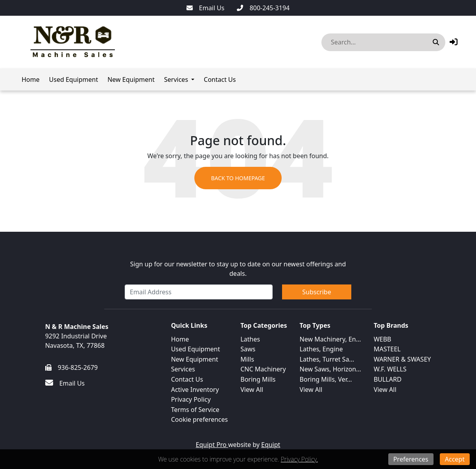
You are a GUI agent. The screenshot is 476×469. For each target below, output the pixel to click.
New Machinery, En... (330, 339)
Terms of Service (195, 410)
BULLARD (388, 379)
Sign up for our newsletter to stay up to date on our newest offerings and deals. (238, 269)
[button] (454, 42)
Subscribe (316, 292)
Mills (247, 359)
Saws (248, 349)
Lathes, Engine (321, 349)
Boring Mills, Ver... (326, 379)
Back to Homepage (238, 178)
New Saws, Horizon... (330, 369)
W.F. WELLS (390, 369)
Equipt (271, 445)
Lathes (250, 339)
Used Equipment (74, 79)
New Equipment (131, 79)
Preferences (411, 459)
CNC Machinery (263, 369)
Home (31, 79)
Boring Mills (258, 379)
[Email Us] (206, 8)
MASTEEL (387, 349)
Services (176, 79)
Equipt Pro (212, 445)
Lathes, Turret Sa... (327, 359)
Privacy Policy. (299, 459)
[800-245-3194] (263, 8)
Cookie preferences (200, 419)
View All (252, 390)
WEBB (383, 339)
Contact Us (220, 79)
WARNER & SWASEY (402, 359)
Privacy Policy (191, 399)
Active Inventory (195, 390)
